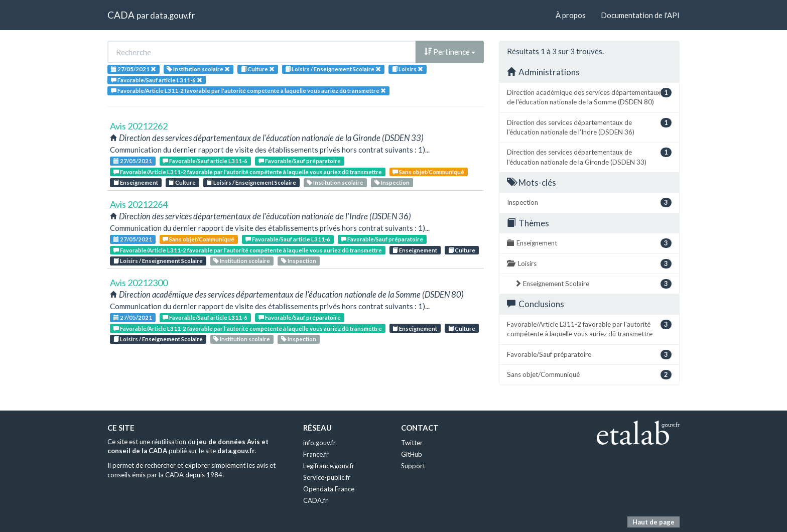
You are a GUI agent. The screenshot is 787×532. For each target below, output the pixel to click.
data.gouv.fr (172, 15)
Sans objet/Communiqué (428, 172)
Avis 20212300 (139, 283)
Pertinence (450, 52)
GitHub (412, 454)
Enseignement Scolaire (593, 284)
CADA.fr (315, 500)
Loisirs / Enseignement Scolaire (251, 182)
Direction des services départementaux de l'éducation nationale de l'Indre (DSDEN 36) (589, 127)
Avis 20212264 (139, 204)
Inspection (392, 182)
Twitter (412, 443)
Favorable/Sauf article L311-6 (205, 161)
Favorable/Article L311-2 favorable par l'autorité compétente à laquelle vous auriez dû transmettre (248, 172)
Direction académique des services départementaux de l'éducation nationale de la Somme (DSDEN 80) (589, 97)
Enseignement (136, 182)
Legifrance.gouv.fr (329, 466)
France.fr (316, 454)
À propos (571, 15)
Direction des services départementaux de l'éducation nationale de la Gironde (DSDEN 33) (589, 157)
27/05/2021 (133, 161)
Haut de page (653, 522)
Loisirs (589, 264)
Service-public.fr (327, 477)
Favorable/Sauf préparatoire (300, 161)
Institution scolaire (335, 182)
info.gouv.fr (319, 443)
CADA (121, 15)
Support (413, 466)
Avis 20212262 (139, 126)
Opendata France (329, 489)
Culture (182, 182)
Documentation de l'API (640, 15)
